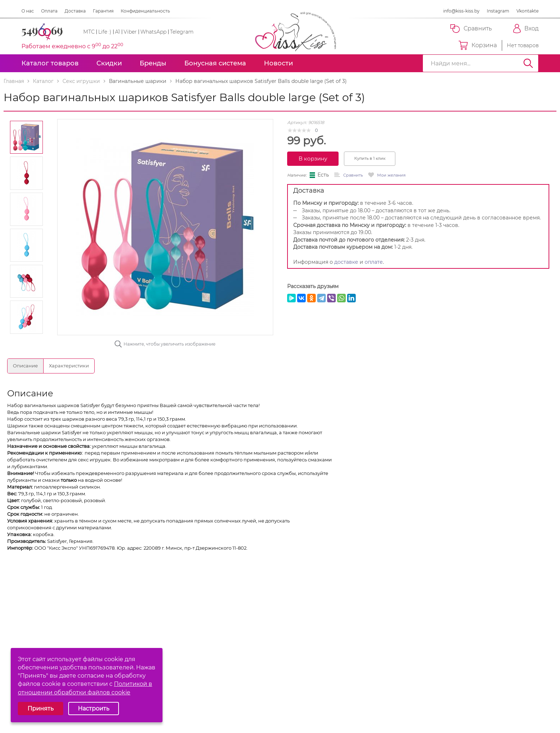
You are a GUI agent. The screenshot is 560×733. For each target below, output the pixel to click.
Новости (278, 63)
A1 (117, 32)
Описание (25, 366)
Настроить (94, 709)
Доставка (75, 11)
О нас (28, 11)
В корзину (313, 159)
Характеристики (69, 366)
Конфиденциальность (145, 11)
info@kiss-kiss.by (461, 11)
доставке (346, 262)
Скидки (109, 63)
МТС (89, 32)
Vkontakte (527, 11)
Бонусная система (215, 63)
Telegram (182, 32)
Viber (130, 32)
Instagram (498, 11)
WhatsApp (153, 32)
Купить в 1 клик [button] (370, 158)
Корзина (478, 45)
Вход (526, 29)
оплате (374, 262)
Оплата (49, 11)
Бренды (153, 63)
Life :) (105, 32)
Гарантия (103, 11)
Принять (41, 709)
